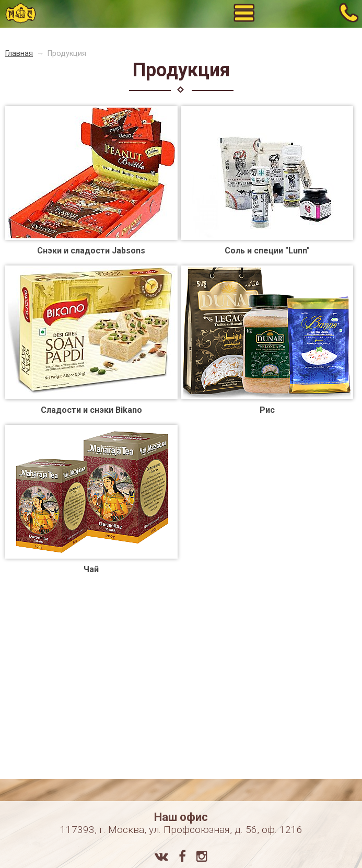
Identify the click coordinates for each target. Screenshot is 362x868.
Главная (19, 54)
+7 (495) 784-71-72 (349, 14)
